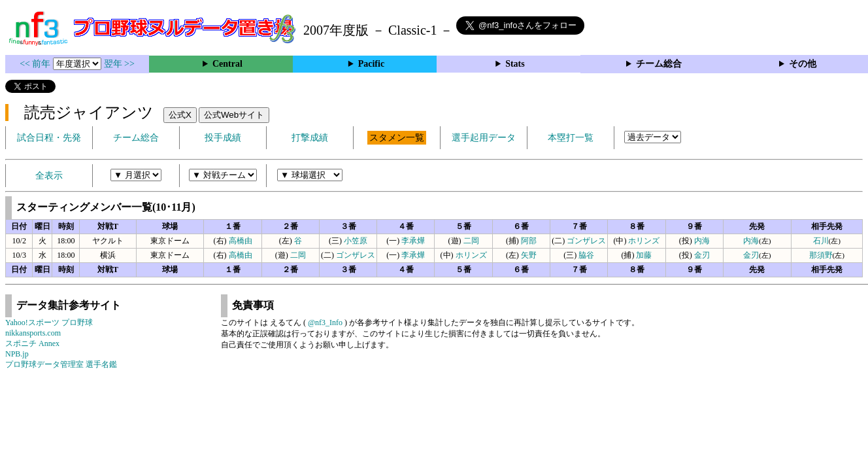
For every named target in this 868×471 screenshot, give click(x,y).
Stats (515, 64)
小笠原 (356, 241)
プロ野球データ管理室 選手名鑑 (61, 364)
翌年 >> (119, 64)
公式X (180, 115)
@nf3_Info (325, 323)
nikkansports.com (33, 333)
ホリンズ (644, 241)
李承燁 (413, 241)
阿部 (529, 241)
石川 (821, 241)
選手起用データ (484, 138)
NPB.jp (17, 354)
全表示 (49, 176)
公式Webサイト (234, 115)
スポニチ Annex (32, 343)
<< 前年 (36, 64)
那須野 (821, 255)
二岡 (471, 241)
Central (227, 64)
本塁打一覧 (571, 138)
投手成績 (223, 138)
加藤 (644, 255)
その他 (803, 64)
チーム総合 (659, 64)
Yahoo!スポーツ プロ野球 (49, 323)
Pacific (371, 64)
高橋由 (241, 241)
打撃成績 (310, 138)
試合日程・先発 (49, 138)
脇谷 (586, 255)
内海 (702, 241)
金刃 (702, 255)
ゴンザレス (586, 241)
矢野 (529, 255)
